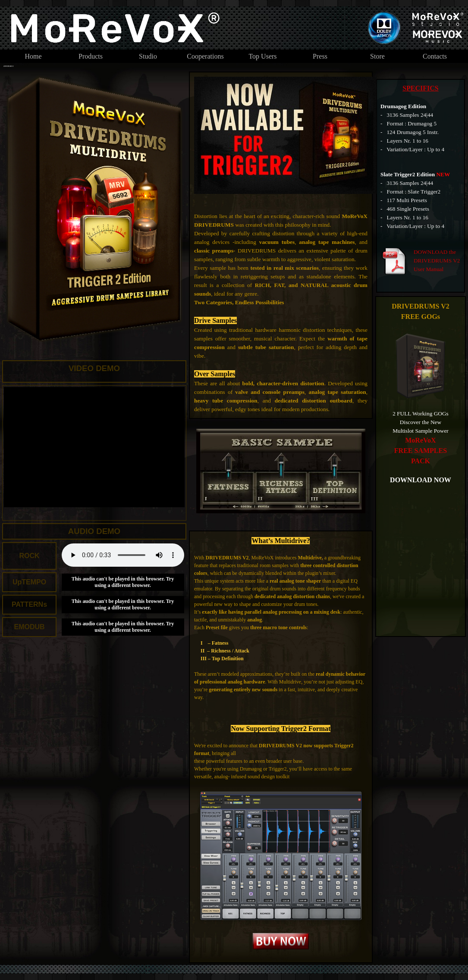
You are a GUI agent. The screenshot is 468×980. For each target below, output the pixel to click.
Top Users (262, 56)
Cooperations (205, 56)
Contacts (435, 56)
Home (33, 56)
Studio (148, 56)
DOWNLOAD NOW (421, 480)
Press (320, 56)
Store (377, 56)
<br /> (123, 555)
